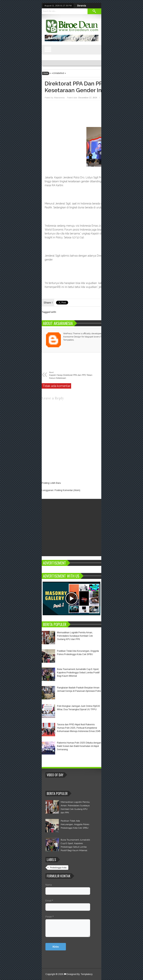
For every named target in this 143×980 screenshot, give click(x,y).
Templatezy (87, 974)
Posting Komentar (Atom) (67, 490)
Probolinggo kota (58, 868)
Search (94, 11)
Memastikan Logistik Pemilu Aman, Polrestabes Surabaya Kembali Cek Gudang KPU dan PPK (75, 636)
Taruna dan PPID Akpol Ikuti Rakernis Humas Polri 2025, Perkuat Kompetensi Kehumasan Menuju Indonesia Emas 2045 (79, 728)
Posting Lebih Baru (51, 483)
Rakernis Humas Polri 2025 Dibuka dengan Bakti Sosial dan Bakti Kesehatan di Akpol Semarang (79, 746)
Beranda (82, 6)
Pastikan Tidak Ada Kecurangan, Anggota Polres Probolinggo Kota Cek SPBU (75, 824)
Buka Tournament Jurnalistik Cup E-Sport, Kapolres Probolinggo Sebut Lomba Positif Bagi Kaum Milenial (78, 673)
